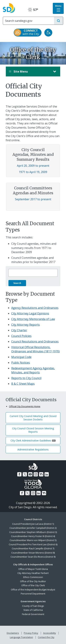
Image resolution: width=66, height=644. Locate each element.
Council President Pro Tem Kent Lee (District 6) (33, 544)
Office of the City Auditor (33, 581)
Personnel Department (33, 594)
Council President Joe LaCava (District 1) (33, 524)
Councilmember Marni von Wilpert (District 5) (33, 540)
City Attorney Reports (26, 325)
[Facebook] (19, 474)
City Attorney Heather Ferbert (33, 573)
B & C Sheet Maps (23, 384)
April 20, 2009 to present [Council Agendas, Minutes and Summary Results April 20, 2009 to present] (33, 166)
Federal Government (33, 614)
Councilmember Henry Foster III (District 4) (33, 536)
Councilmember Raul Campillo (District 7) (33, 548)
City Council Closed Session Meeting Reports (33, 430)
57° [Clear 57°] (33, 10)
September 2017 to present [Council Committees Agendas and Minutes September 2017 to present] (33, 199)
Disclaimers (13, 633)
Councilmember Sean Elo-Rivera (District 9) (33, 557)
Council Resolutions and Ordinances (35, 341)
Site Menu (29, 71)
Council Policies (21, 336)
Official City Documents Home (25, 406)
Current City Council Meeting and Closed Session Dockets (33, 418)
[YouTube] (30, 474)
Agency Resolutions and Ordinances (35, 308)
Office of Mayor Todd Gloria (33, 569)
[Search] (29, 21)
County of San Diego (33, 606)
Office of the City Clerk (33, 585)
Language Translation (21, 637)
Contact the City (46, 637)
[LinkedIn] (47, 474)
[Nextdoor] (41, 474)
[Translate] (48, 33)
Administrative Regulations (33, 449)
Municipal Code (21, 357)
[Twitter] (25, 474)
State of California (33, 610)
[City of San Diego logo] (9, 8)
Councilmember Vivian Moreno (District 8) (33, 553)
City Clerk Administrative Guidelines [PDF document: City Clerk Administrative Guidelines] (31, 440)
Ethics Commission (33, 577)
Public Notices (21, 363)
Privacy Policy (31, 633)
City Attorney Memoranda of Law (33, 319)
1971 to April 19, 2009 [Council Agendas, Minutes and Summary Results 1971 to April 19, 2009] (33, 172)
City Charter (19, 330)
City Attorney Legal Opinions (30, 313)
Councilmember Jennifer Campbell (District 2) (33, 528)
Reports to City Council (26, 378)
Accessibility (50, 633)
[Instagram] (36, 474)
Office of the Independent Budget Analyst (33, 590)
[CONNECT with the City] (28, 33)
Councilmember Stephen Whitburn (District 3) (33, 532)
